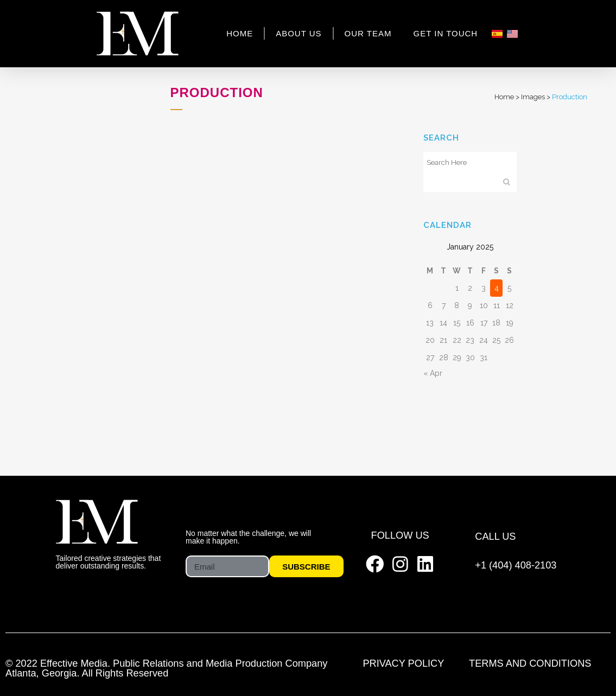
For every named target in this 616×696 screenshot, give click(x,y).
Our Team (368, 33)
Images (533, 97)
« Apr (433, 373)
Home (240, 33)
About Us (299, 33)
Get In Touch (446, 33)
